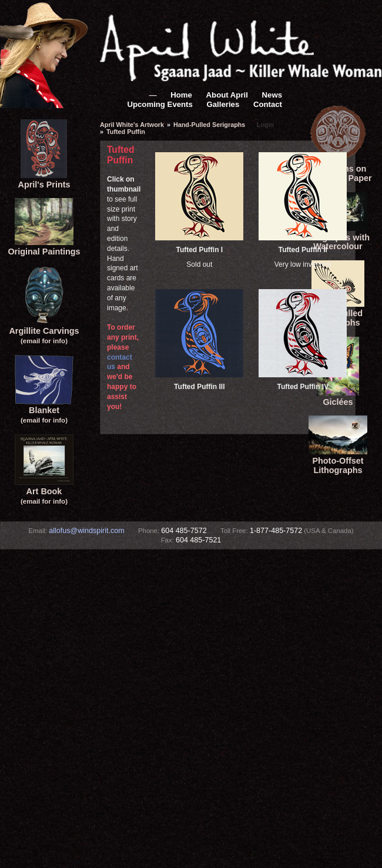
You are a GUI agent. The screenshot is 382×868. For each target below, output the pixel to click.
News (272, 95)
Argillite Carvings (44, 331)
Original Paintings (44, 247)
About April (227, 95)
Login (265, 125)
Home (181, 95)
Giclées (338, 397)
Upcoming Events (160, 104)
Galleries (223, 104)
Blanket (44, 410)
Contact (268, 104)
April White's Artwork (132, 125)
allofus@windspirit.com (86, 531)
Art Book (44, 491)
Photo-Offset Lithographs (338, 461)
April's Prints (44, 180)
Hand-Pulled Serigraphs (209, 125)
